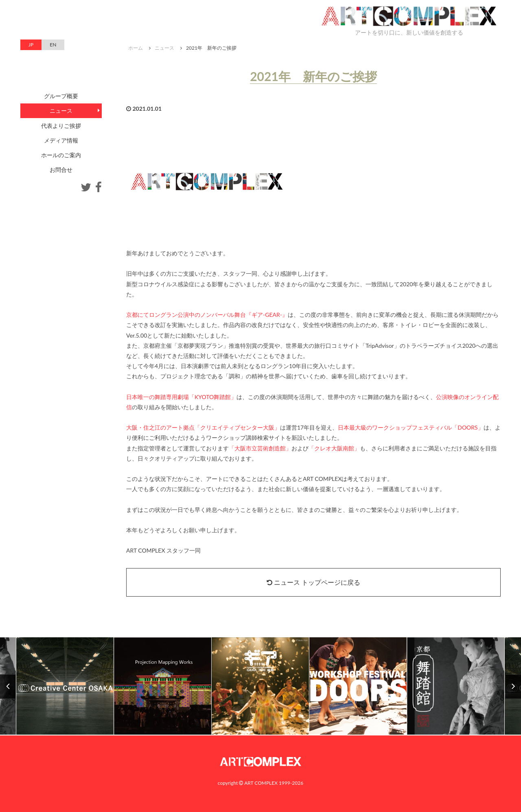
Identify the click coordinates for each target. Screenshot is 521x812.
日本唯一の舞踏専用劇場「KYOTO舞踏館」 (181, 397)
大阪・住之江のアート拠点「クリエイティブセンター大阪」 (203, 427)
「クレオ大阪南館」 (334, 448)
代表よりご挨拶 (61, 126)
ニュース (164, 48)
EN (53, 45)
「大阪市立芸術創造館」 (260, 448)
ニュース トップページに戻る (313, 582)
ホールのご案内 (61, 155)
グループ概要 (61, 96)
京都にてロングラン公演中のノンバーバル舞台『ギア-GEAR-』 (207, 315)
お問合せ (61, 170)
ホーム (136, 48)
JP (31, 45)
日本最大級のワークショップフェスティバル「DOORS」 (410, 427)
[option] (260, 686)
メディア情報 (61, 140)
